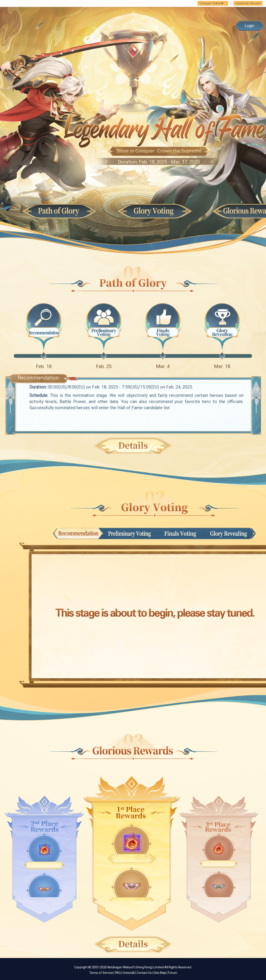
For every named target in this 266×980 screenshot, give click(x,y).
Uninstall (129, 973)
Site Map (160, 973)
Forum (173, 973)
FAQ (118, 973)
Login (250, 26)
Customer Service (248, 3)
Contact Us (144, 973)
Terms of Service (101, 973)
